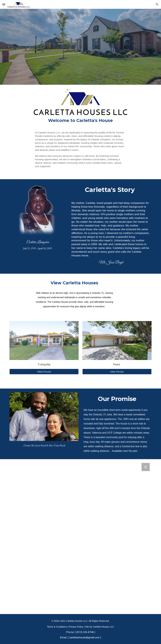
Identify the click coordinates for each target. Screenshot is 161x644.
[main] (80, 121)
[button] (4, 4)
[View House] (44, 372)
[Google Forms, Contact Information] (81, 537)
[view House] (117, 372)
